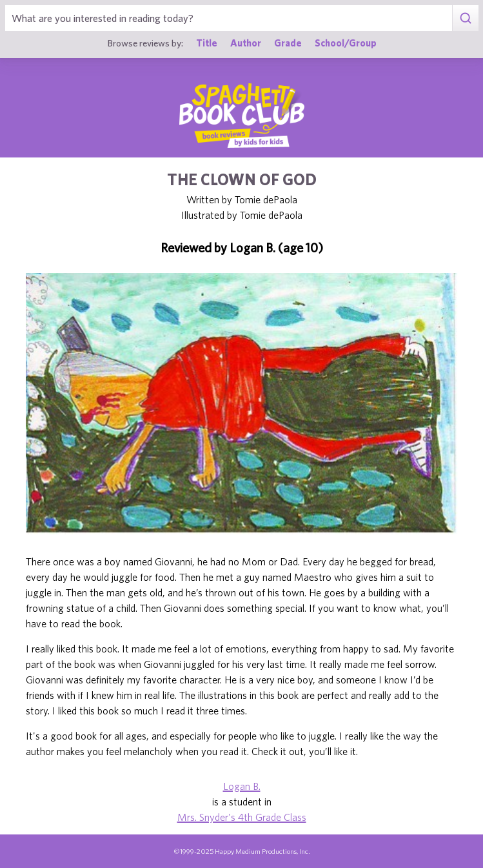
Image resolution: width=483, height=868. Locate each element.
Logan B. (242, 786)
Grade (288, 43)
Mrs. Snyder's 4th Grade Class (242, 817)
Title (207, 43)
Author (246, 43)
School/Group (346, 43)
